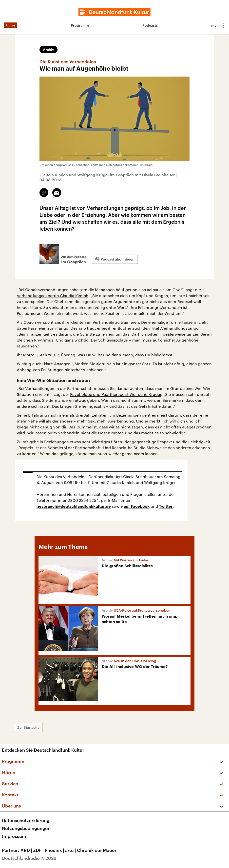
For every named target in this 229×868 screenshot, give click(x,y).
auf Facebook (137, 506)
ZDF (39, 850)
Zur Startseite (28, 727)
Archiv (48, 50)
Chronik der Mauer (97, 850)
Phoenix (55, 850)
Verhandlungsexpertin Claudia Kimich (53, 295)
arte (71, 850)
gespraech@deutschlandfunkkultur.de (74, 506)
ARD (27, 850)
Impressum (14, 836)
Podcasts (150, 25)
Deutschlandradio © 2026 (29, 858)
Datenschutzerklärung (26, 820)
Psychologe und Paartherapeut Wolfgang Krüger (116, 394)
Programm (80, 25)
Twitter (166, 506)
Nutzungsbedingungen (26, 828)
